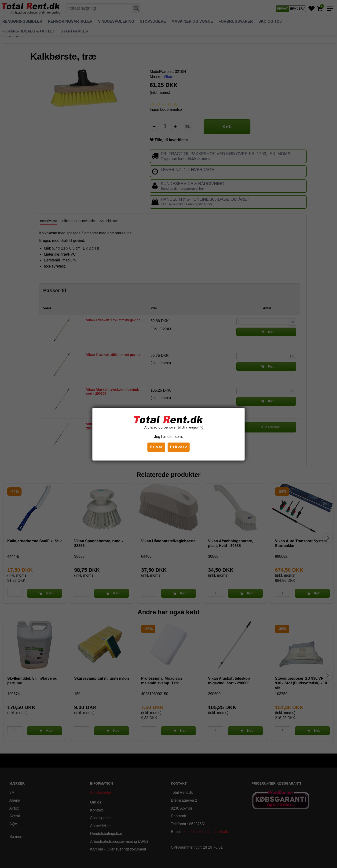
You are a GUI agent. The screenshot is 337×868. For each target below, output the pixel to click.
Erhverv (179, 447)
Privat (156, 447)
